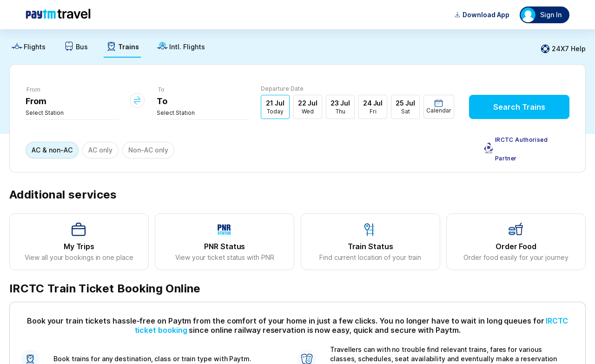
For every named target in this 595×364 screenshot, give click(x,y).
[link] (28, 49)
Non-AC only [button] (148, 150)
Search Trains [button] (519, 107)
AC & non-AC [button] (52, 150)
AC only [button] (100, 150)
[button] (439, 107)
